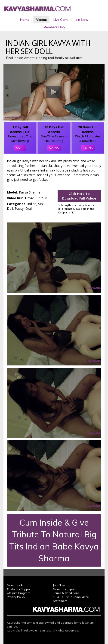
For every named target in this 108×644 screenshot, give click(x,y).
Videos (41, 20)
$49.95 (88, 148)
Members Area (17, 585)
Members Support (65, 589)
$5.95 (20, 148)
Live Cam (60, 20)
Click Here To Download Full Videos (79, 196)
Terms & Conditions (66, 593)
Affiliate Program (19, 593)
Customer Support (19, 589)
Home (25, 20)
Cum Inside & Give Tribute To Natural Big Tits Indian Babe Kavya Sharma (54, 540)
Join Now (81, 20)
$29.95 (54, 148)
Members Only (54, 27)
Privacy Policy (16, 597)
